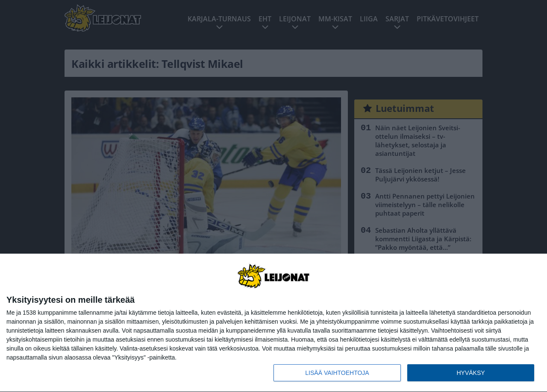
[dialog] (273, 323)
